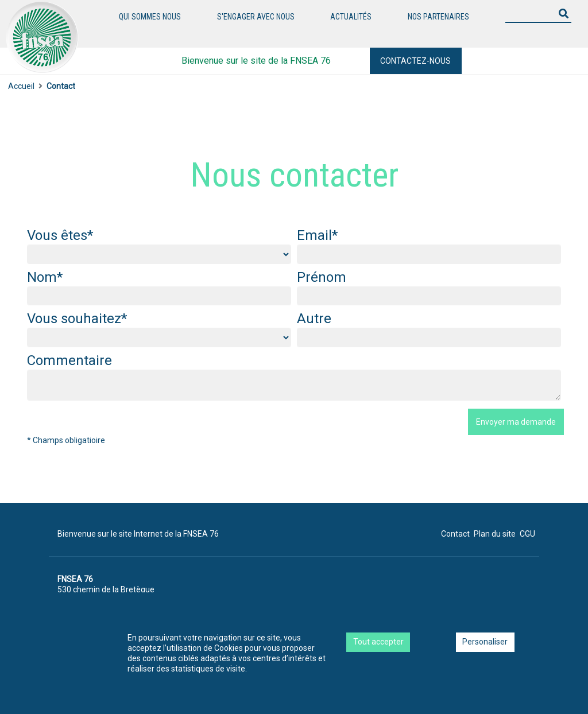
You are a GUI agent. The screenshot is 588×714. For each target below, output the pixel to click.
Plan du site (495, 534)
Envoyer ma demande (516, 422)
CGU (527, 534)
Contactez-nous (415, 61)
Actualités (351, 17)
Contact (455, 534)
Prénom (322, 277)
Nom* (45, 277)
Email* (317, 235)
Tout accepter (378, 642)
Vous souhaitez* (77, 319)
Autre (314, 319)
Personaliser (485, 642)
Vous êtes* (60, 235)
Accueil (21, 86)
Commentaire (69, 360)
